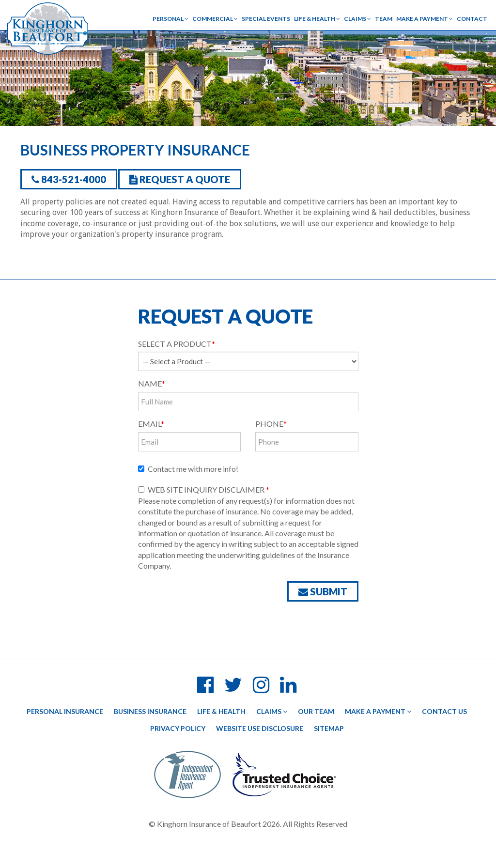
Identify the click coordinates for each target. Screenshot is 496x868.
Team (384, 19)
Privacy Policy (178, 728)
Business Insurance (150, 711)
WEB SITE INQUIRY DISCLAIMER (204, 489)
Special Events (266, 19)
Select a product (177, 344)
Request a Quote (180, 179)
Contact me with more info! (188, 469)
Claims (357, 19)
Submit (323, 591)
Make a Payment (425, 19)
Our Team (316, 711)
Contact (472, 19)
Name (152, 383)
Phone (271, 424)
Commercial (215, 19)
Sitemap (329, 728)
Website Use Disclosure (260, 728)
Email (151, 424)
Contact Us (444, 711)
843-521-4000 (69, 179)
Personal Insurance (65, 711)
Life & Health (317, 19)
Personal (170, 19)
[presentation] (212, 605)
